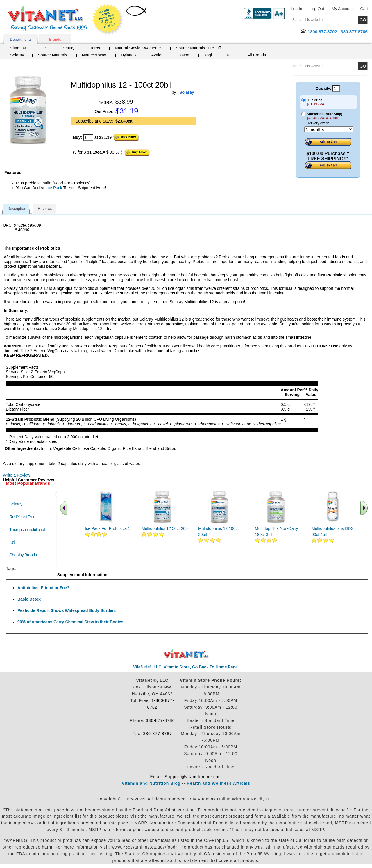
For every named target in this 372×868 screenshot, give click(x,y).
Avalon (157, 55)
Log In (297, 9)
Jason (184, 55)
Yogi (208, 55)
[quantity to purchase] (88, 138)
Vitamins (18, 48)
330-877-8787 (158, 734)
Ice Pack (54, 188)
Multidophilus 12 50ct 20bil (166, 528)
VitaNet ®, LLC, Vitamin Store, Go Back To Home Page (185, 667)
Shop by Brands (24, 555)
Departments (21, 39)
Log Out (317, 9)
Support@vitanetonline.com (193, 777)
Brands (55, 39)
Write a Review (17, 475)
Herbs (95, 48)
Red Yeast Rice (22, 517)
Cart (364, 9)
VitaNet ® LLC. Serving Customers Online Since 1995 (48, 19)
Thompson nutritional (27, 529)
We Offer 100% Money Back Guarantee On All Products (108, 19)
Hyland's (129, 55)
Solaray (17, 55)
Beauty (68, 48)
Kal (230, 55)
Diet (43, 48)
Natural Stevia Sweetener (138, 48)
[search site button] (363, 66)
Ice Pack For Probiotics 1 (108, 528)
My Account (342, 9)
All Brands (257, 55)
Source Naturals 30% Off (198, 48)
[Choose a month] (329, 129)
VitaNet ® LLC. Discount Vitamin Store (186, 654)
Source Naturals (52, 55)
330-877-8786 (160, 720)
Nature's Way (94, 55)
